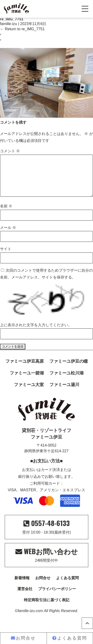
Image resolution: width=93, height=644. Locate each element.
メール (8, 235)
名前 (6, 214)
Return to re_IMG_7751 (22, 29)
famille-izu (9, 24)
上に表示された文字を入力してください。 (36, 333)
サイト (6, 256)
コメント (10, 151)
